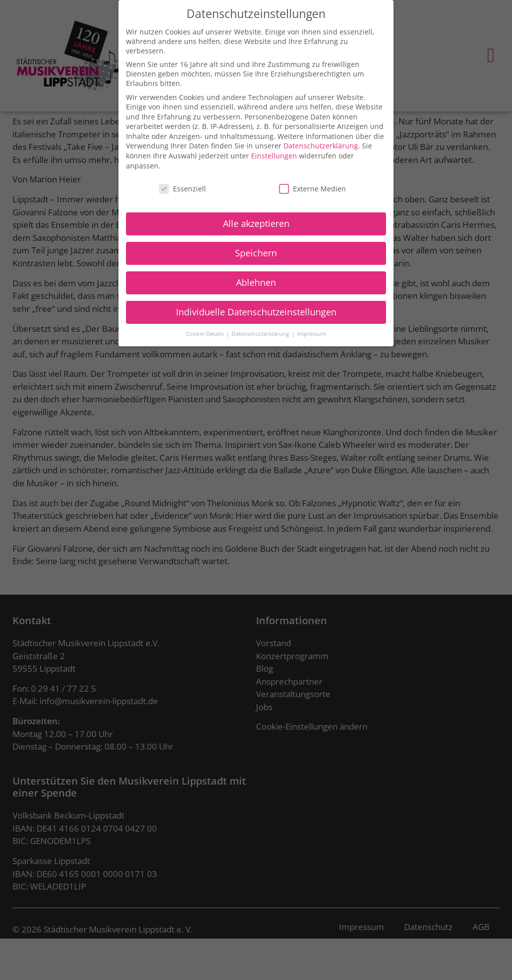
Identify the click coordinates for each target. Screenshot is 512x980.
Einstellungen (274, 154)
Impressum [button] (311, 332)
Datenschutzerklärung (321, 144)
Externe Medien (312, 187)
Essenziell (182, 187)
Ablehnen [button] (256, 280)
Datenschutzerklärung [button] (261, 332)
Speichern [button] (256, 251)
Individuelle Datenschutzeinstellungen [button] (256, 310)
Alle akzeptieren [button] (256, 221)
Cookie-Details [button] (205, 332)
